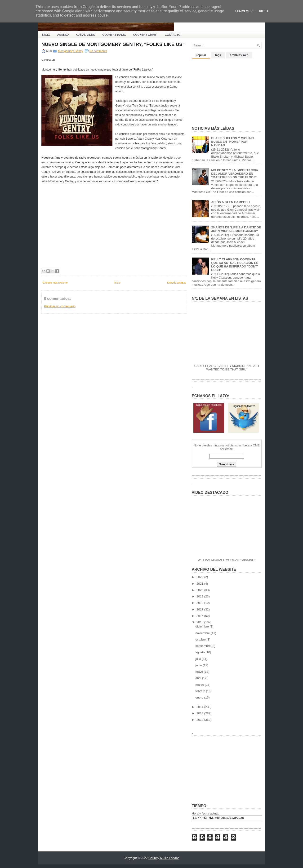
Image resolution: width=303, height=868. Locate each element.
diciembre (203, 626)
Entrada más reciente (55, 283)
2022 (200, 577)
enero (200, 697)
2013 (200, 713)
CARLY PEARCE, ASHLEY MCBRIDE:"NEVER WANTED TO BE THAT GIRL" (227, 368)
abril (199, 678)
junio (199, 665)
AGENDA (63, 35)
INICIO (46, 35)
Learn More (245, 11)
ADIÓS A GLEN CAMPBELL (231, 202)
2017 (200, 609)
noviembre (203, 633)
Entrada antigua (176, 283)
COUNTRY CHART (145, 35)
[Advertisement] (227, 90)
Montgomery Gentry (71, 51)
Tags (218, 55)
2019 (200, 596)
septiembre (204, 646)
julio (199, 659)
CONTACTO (173, 35)
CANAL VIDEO (86, 35)
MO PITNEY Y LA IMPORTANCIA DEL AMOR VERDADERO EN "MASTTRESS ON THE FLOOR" (234, 174)
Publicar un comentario (60, 306)
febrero (201, 691)
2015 (200, 622)
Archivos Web (239, 55)
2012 (200, 720)
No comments (98, 51)
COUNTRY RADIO (114, 35)
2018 (200, 603)
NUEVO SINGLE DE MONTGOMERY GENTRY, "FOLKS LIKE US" (113, 44)
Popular (201, 55)
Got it (264, 11)
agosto (201, 652)
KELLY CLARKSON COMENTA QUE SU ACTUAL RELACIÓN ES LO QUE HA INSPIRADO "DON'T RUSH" (235, 265)
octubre (201, 639)
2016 (200, 616)
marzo (200, 685)
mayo (200, 672)
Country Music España (164, 858)
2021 (200, 584)
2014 (200, 707)
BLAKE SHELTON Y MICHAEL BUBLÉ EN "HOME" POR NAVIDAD (233, 142)
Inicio (117, 283)
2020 (200, 590)
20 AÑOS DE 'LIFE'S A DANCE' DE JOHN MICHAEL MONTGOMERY (236, 229)
